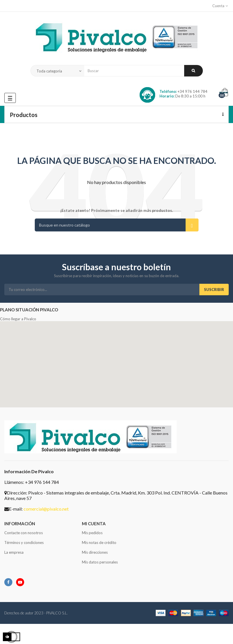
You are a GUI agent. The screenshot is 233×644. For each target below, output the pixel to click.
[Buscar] (117, 225)
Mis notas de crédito (99, 543)
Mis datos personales (100, 562)
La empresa (14, 552)
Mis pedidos (92, 533)
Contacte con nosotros (24, 533)
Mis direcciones (95, 552)
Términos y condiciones (24, 543)
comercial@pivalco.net (46, 509)
